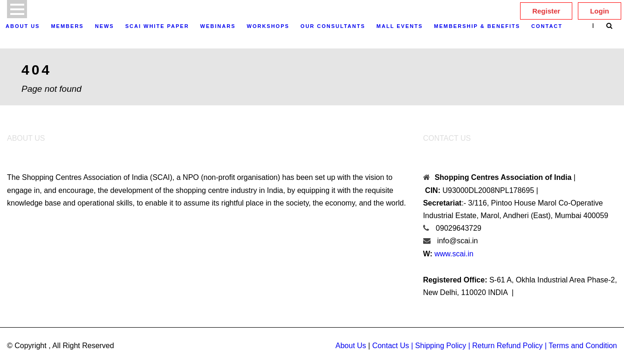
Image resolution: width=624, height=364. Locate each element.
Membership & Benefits (477, 26)
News (105, 26)
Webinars (218, 26)
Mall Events (400, 26)
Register (546, 11)
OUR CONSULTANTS (333, 26)
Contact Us (391, 346)
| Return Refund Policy (506, 346)
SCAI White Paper (157, 26)
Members (67, 26)
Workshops (268, 26)
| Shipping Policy (439, 346)
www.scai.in (454, 254)
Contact (547, 26)
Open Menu (17, 9)
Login (600, 11)
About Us (23, 26)
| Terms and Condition (581, 346)
